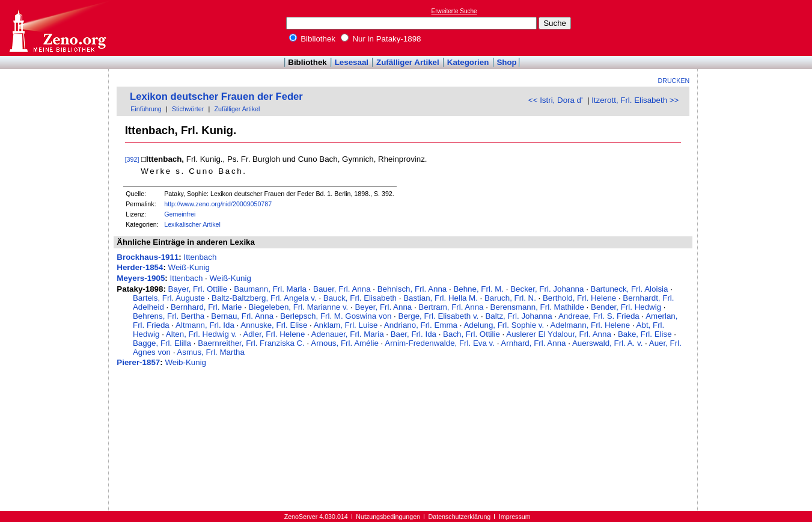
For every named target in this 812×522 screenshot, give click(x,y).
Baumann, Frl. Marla (270, 289)
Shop (506, 62)
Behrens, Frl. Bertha (169, 316)
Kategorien (468, 62)
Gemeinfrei (180, 214)
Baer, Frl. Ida (414, 334)
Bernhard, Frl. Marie (206, 307)
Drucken (674, 81)
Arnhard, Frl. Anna (533, 343)
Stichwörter (188, 109)
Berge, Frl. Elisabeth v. (439, 316)
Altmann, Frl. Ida (205, 325)
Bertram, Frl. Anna (451, 307)
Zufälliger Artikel (408, 62)
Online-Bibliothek (57, 28)
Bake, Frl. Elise (645, 334)
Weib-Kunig (185, 362)
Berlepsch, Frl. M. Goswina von (336, 316)
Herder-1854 (140, 267)
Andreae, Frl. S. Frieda (599, 316)
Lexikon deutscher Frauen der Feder (216, 97)
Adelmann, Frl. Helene (591, 325)
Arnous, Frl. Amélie (345, 343)
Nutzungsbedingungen (388, 517)
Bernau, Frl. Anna (242, 316)
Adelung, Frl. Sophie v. (504, 325)
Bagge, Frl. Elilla (162, 343)
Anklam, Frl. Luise (346, 325)
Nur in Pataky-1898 (381, 39)
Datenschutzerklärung (460, 517)
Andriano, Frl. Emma (421, 325)
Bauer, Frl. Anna (342, 289)
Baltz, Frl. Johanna (518, 316)
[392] (132, 159)
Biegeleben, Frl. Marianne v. (299, 307)
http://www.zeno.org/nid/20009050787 (218, 204)
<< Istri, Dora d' (556, 100)
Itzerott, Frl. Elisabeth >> (635, 100)
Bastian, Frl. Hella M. (441, 298)
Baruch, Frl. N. (510, 298)
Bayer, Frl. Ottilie (198, 289)
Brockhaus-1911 (148, 257)
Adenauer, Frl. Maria (348, 334)
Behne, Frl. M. (478, 289)
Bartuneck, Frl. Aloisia (630, 289)
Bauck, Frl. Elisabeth (360, 298)
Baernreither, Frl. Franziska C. (251, 343)
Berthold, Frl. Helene (579, 298)
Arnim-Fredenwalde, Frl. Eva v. (440, 343)
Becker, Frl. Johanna (547, 289)
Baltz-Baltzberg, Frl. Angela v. (264, 298)
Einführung (146, 109)
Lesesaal (352, 62)
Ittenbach (200, 257)
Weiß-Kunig (189, 267)
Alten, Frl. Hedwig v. (201, 334)
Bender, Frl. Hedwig (626, 307)
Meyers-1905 (141, 278)
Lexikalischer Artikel (192, 224)
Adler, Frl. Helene (274, 334)
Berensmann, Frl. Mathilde (537, 307)
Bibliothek (313, 39)
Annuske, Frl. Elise (274, 325)
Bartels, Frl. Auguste (169, 298)
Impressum (515, 517)
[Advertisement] (757, 28)
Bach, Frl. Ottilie (472, 334)
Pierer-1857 (138, 362)
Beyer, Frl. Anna (383, 307)
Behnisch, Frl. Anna (412, 289)
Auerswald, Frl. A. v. (608, 343)
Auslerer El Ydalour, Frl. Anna (559, 334)
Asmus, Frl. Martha (211, 352)
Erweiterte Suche (454, 11)
